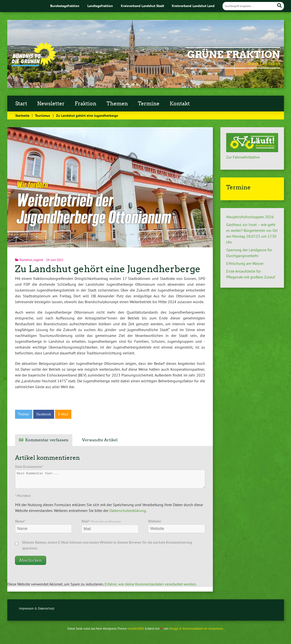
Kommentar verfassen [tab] (47, 440)
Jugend (38, 260)
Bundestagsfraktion (65, 6)
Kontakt (180, 104)
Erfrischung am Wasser (245, 263)
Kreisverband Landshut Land (193, 6)
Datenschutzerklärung (128, 510)
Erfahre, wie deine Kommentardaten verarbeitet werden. (151, 584)
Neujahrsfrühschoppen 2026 (250, 217)
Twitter (24, 414)
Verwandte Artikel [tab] (100, 440)
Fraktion (86, 104)
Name (20, 521)
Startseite (22, 115)
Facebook (44, 414)
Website (154, 521)
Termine (149, 104)
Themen (117, 104)
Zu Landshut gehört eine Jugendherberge (108, 269)
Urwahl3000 (136, 629)
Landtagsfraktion (100, 6)
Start (21, 104)
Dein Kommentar (29, 467)
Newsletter (51, 104)
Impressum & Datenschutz (37, 608)
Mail (101, 521)
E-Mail (63, 414)
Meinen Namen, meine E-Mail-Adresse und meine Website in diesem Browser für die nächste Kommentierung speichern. (107, 545)
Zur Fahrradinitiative (243, 157)
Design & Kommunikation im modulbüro (196, 629)
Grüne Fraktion (234, 55)
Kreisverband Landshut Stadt (142, 6)
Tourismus (42, 115)
